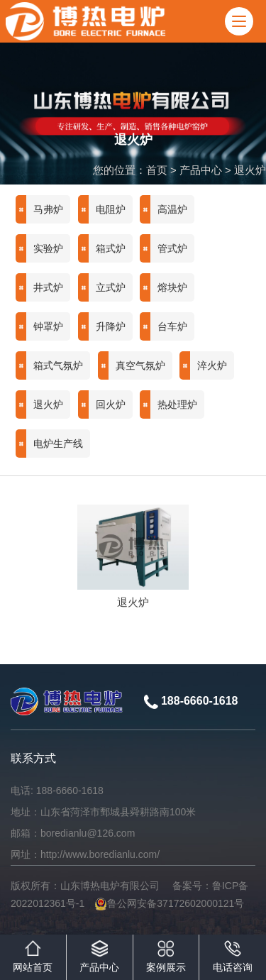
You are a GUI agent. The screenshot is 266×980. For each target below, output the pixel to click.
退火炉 (250, 170)
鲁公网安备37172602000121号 (169, 903)
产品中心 (201, 170)
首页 (157, 170)
